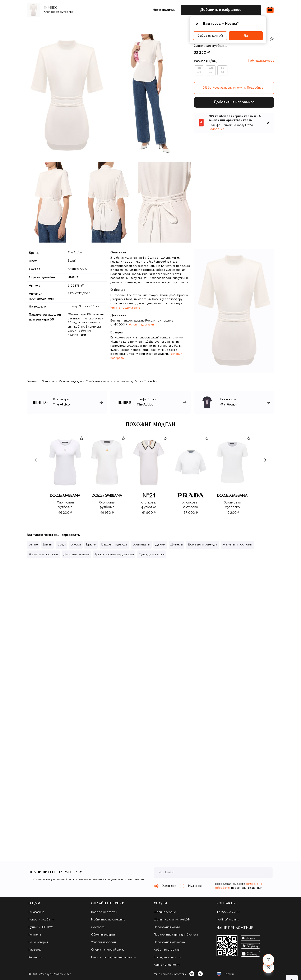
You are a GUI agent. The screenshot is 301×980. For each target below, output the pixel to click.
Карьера (34, 950)
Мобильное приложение (108, 920)
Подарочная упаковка (169, 942)
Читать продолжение (125, 308)
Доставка (98, 927)
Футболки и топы (98, 382)
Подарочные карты (146, 24)
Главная (32, 382)
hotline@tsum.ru (228, 920)
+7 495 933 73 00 (228, 912)
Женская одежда (70, 382)
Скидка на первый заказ (108, 950)
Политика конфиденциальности (113, 957)
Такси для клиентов (168, 957)
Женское (48, 382)
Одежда (69, 24)
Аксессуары (117, 24)
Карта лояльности (167, 965)
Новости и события (42, 920)
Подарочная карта (167, 927)
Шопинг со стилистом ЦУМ (172, 920)
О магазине (36, 912)
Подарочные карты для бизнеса (176, 935)
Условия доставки (141, 325)
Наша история (38, 942)
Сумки (98, 24)
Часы (169, 24)
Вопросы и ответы (104, 912)
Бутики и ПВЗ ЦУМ (41, 927)
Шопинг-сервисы (166, 912)
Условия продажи (103, 942)
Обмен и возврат (103, 935)
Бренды (52, 24)
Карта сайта (37, 957)
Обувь (85, 24)
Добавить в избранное (234, 102)
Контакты (35, 935)
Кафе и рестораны (167, 950)
